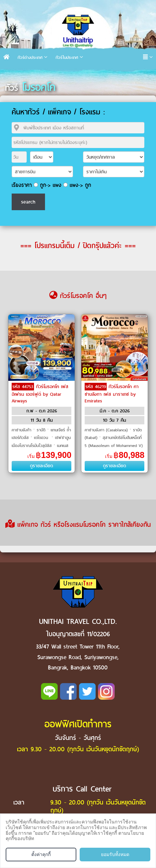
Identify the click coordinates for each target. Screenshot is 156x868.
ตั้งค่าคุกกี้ (41, 854)
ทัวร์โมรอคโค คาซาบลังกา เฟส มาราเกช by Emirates (112, 394)
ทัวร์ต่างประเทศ (30, 57)
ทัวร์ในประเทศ (67, 57)
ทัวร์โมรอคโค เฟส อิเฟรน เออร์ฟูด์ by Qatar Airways (40, 394)
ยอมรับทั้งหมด (115, 854)
